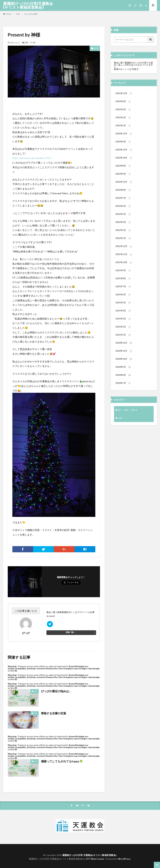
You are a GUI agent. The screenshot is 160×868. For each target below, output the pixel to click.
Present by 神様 (31, 14)
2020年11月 (124, 356)
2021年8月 (123, 282)
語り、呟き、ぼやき (128, 416)
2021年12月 (124, 249)
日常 (18, 14)
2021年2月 (123, 331)
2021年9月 (123, 274)
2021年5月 (123, 307)
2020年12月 (124, 348)
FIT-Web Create (95, 859)
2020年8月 (123, 381)
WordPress (124, 859)
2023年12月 (124, 151)
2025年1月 (123, 126)
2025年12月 (124, 94)
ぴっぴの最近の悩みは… (56, 691)
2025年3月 (123, 110)
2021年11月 (124, 258)
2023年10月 (124, 159)
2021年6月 (123, 299)
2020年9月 (123, 372)
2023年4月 (123, 176)
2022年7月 (123, 200)
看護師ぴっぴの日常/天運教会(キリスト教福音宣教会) (28, 5)
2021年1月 (123, 340)
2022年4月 (123, 225)
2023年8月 (123, 167)
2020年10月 (124, 364)
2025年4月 (123, 102)
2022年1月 (123, 241)
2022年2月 (123, 233)
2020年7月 (123, 389)
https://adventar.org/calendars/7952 (32, 158)
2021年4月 (123, 315)
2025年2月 (123, 118)
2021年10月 (124, 266)
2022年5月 (123, 217)
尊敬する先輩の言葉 (54, 713)
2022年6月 (123, 208)
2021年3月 (123, 323)
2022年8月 (123, 192)
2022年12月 (124, 184)
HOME (9, 14)
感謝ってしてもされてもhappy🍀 (62, 761)
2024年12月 (124, 135)
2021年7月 (123, 290)
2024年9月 (123, 143)
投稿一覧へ (70, 632)
